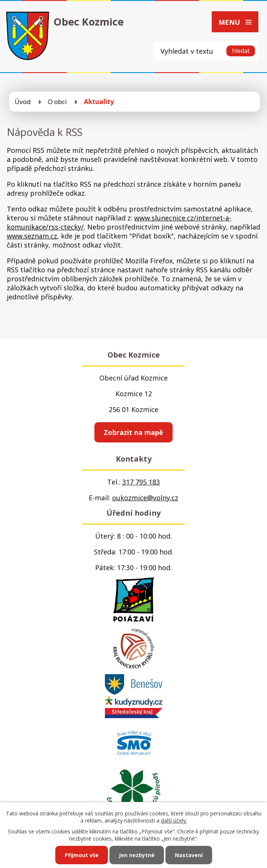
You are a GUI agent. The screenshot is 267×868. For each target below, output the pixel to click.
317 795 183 (141, 482)
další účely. (174, 820)
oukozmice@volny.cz (145, 498)
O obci (57, 102)
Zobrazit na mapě (133, 432)
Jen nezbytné (137, 855)
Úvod (23, 102)
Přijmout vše (82, 855)
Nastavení (189, 855)
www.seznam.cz (32, 236)
